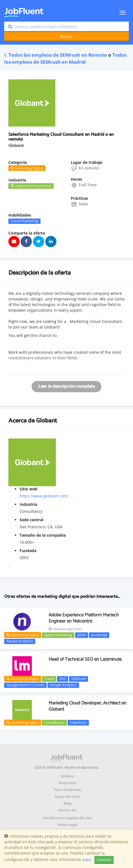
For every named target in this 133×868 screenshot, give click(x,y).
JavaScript (99, 635)
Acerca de (67, 810)
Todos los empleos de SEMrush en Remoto (56, 55)
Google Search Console (25, 685)
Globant (47, 421)
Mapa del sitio (67, 797)
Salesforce (78, 722)
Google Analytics (63, 685)
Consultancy (54, 722)
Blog (67, 803)
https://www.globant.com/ (44, 496)
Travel (49, 679)
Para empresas (67, 790)
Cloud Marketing (24, 221)
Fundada (28, 551)
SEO (63, 679)
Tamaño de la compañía (43, 535)
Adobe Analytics (20, 641)
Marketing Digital (23, 635)
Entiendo (104, 860)
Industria (28, 504)
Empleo (67, 776)
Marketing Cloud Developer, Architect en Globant (87, 706)
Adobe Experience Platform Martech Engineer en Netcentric (84, 618)
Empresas (67, 783)
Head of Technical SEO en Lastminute (85, 659)
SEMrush (79, 679)
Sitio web (28, 489)
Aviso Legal (67, 825)
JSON (82, 635)
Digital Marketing (58, 635)
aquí (87, 859)
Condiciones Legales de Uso (67, 818)
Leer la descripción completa (66, 386)
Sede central (31, 520)
